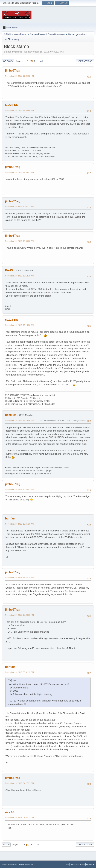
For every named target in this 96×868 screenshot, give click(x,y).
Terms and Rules (78, 864)
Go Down (8, 61)
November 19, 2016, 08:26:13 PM (19, 818)
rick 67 (10, 812)
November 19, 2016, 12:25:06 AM (19, 420)
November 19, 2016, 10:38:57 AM (19, 490)
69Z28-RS (12, 105)
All (42, 61)
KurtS (9, 270)
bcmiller (11, 415)
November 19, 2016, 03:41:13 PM (19, 672)
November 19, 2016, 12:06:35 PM (19, 615)
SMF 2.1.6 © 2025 (10, 864)
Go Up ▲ (90, 864)
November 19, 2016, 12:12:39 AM (19, 276)
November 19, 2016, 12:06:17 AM (19, 207)
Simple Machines (26, 864)
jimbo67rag (13, 71)
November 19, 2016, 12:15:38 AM (19, 325)
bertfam (10, 518)
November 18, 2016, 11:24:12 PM (19, 76)
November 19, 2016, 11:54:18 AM (19, 578)
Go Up (6, 845)
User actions (85, 61)
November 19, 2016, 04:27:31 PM (19, 783)
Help (67, 864)
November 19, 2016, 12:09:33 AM (19, 241)
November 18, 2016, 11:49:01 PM (19, 172)
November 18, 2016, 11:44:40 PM (19, 110)
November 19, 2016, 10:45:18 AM (19, 524)
